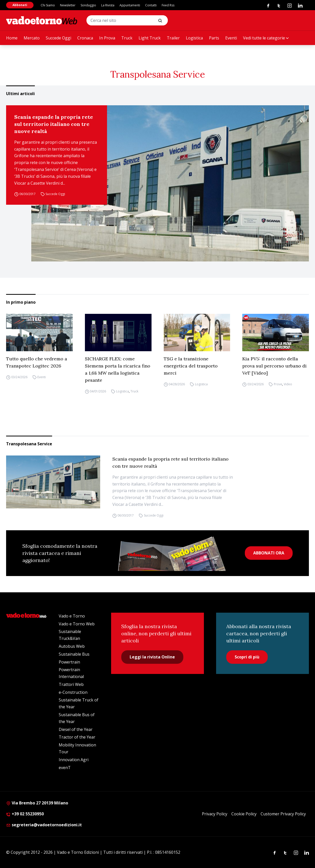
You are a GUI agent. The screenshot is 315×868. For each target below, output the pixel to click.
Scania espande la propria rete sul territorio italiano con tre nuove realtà (54, 124)
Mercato (32, 38)
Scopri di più (247, 657)
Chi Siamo (48, 5)
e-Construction (73, 692)
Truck (127, 38)
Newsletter (68, 5)
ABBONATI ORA (269, 553)
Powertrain (69, 662)
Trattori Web (71, 684)
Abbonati (20, 5)
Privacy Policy (215, 814)
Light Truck (150, 38)
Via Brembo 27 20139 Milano (37, 803)
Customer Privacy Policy (283, 814)
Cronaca (85, 38)
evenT (65, 768)
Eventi (231, 38)
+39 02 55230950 (25, 814)
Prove (278, 384)
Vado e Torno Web (77, 624)
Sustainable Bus (74, 654)
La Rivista (108, 5)
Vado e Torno (72, 616)
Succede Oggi (58, 38)
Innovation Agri (74, 760)
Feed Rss (168, 5)
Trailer (173, 38)
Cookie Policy (244, 814)
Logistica (194, 38)
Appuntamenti (130, 5)
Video (288, 384)
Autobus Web (72, 646)
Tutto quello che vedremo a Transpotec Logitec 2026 (37, 362)
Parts (214, 38)
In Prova (107, 38)
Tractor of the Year (77, 737)
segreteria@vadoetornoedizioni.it (44, 825)
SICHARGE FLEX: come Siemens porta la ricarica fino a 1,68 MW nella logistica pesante (118, 369)
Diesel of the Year (76, 729)
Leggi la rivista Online (152, 657)
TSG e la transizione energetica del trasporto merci (191, 366)
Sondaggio (88, 5)
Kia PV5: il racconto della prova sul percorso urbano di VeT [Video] (274, 366)
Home (12, 38)
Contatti (151, 5)
